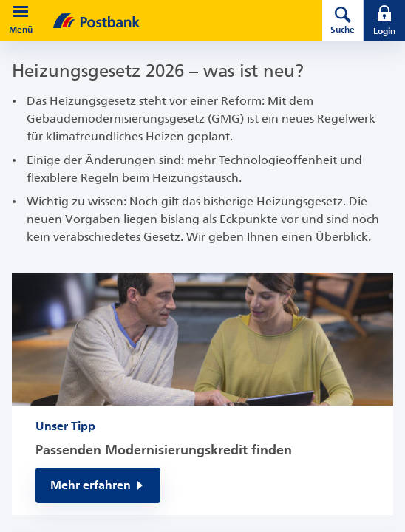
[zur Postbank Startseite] (167, 21)
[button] (21, 12)
